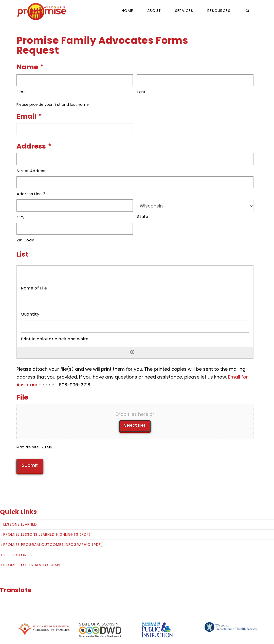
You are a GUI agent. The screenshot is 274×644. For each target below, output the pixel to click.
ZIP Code (25, 240)
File (22, 397)
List (22, 254)
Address (34, 146)
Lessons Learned (19, 520)
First (21, 92)
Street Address (32, 171)
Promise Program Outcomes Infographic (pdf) (52, 541)
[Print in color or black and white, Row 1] (135, 327)
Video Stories (16, 551)
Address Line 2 (31, 194)
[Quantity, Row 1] (135, 302)
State (143, 217)
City (21, 217)
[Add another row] (132, 352)
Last (142, 92)
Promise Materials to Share (31, 561)
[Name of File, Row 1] (135, 276)
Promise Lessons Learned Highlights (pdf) (45, 530)
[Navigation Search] (247, 11)
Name (30, 67)
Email (29, 116)
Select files (135, 425)
